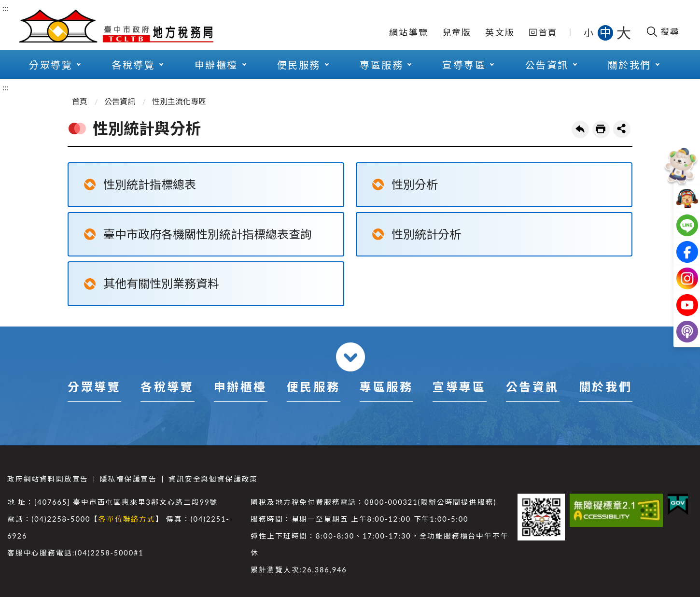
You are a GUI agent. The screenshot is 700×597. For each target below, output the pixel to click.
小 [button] (589, 32)
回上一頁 (580, 129)
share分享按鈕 (622, 129)
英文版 (500, 32)
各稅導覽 (133, 65)
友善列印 (601, 129)
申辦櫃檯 (216, 65)
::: (5, 8)
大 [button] (624, 32)
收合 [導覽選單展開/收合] (350, 357)
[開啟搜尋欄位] (663, 31)
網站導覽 (409, 32)
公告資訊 (547, 65)
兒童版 (457, 32)
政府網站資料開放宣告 (48, 479)
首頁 (80, 101)
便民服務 (299, 65)
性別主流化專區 (179, 101)
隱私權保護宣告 (128, 479)
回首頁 (543, 32)
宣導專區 (464, 65)
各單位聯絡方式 (127, 519)
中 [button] (606, 32)
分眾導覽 (51, 65)
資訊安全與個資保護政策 (213, 479)
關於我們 (630, 65)
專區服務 (381, 65)
